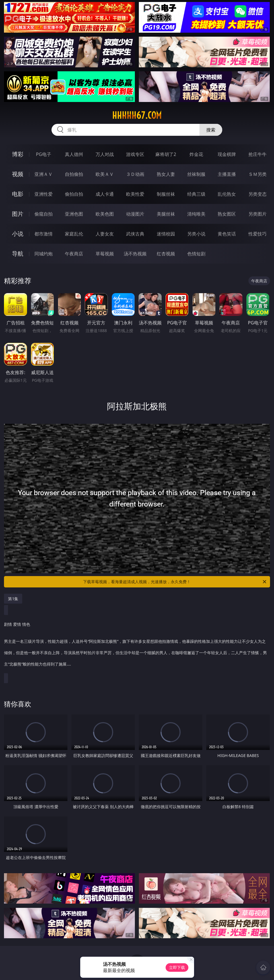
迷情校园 (166, 234)
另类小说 (196, 234)
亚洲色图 (74, 214)
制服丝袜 (166, 194)
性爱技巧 (257, 234)
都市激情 (44, 234)
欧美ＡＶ (105, 174)
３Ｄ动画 (135, 174)
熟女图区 (227, 214)
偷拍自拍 (74, 194)
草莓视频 (105, 254)
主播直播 (227, 174)
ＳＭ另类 (257, 174)
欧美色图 (105, 214)
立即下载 (177, 967)
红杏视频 (166, 254)
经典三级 (196, 194)
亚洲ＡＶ (44, 174)
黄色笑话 (227, 234)
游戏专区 (135, 154)
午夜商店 (74, 254)
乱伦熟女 (227, 194)
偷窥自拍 (44, 214)
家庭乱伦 (74, 234)
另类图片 (257, 214)
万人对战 (105, 154)
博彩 (18, 154)
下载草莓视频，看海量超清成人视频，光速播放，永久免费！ (175, 582)
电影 (18, 194)
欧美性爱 (135, 194)
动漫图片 (135, 214)
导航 (18, 254)
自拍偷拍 (74, 174)
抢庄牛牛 (257, 154)
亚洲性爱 (44, 194)
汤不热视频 (135, 254)
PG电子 (43, 154)
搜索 (211, 130)
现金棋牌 (227, 154)
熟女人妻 (166, 174)
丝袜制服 (196, 174)
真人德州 (74, 154)
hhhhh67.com (137, 115)
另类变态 (257, 194)
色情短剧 (196, 254)
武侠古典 (135, 234)
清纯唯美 (196, 214)
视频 (18, 174)
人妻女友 (105, 234)
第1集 (13, 599)
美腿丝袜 (166, 214)
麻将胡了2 (166, 154)
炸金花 (196, 154)
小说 (18, 234)
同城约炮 (44, 254)
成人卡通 (105, 194)
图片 (18, 214)
